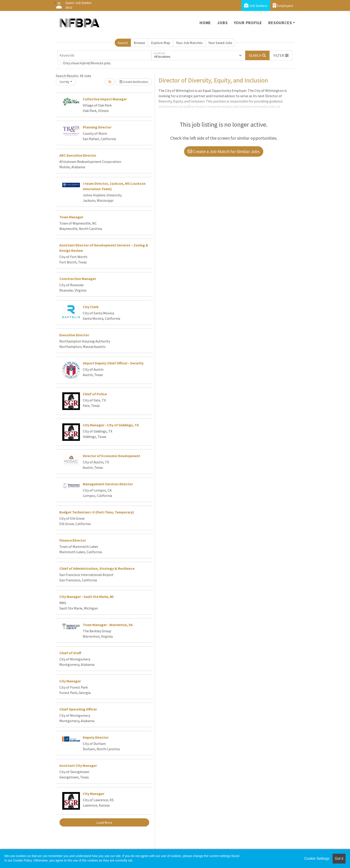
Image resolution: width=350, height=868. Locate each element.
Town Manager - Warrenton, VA (108, 625)
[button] (281, 55)
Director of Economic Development (111, 456)
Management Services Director (108, 484)
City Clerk (91, 307)
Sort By (65, 82)
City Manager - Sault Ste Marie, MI (86, 597)
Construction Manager (78, 279)
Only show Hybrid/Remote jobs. (87, 63)
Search (123, 43)
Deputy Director (96, 737)
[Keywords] (104, 55)
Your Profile (248, 23)
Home (205, 23)
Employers (283, 5)
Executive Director (74, 335)
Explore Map (161, 43)
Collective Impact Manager (105, 99)
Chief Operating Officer (78, 709)
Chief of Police (95, 394)
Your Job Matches (189, 43)
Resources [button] (280, 23)
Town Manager (71, 217)
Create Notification (134, 82)
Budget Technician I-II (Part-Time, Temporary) (97, 512)
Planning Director (97, 127)
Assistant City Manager (78, 765)
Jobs (222, 23)
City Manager (70, 681)
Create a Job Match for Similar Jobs (224, 151)
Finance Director (73, 540)
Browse (139, 43)
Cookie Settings (317, 859)
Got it (339, 859)
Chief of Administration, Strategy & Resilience (97, 568)
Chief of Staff (70, 653)
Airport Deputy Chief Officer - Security (113, 363)
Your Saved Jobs (220, 43)
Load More (104, 822)
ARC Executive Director (78, 155)
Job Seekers (256, 5)
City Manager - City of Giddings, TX (111, 425)
